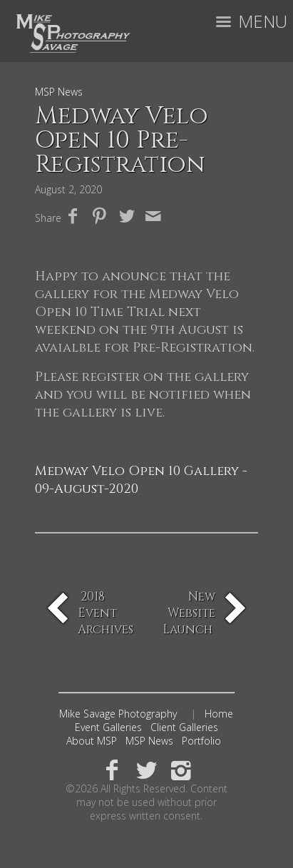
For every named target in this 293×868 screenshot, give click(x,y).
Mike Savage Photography (118, 714)
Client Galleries (184, 727)
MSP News (149, 741)
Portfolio (201, 741)
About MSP (92, 741)
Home (219, 714)
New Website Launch (189, 613)
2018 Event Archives (106, 613)
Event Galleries (108, 727)
